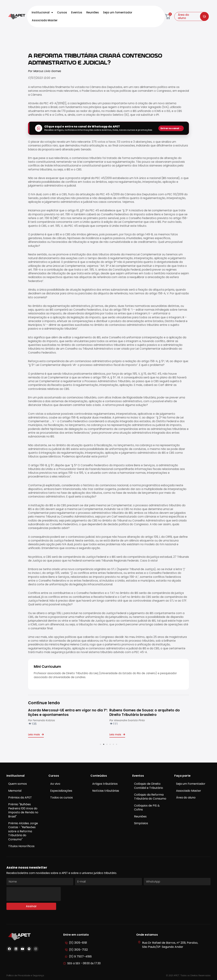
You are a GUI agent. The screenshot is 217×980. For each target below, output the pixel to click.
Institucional (42, 13)
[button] (100, 744)
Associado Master (45, 20)
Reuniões (93, 12)
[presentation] (34, 894)
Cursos (62, 12)
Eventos (77, 12)
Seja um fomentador (118, 12)
